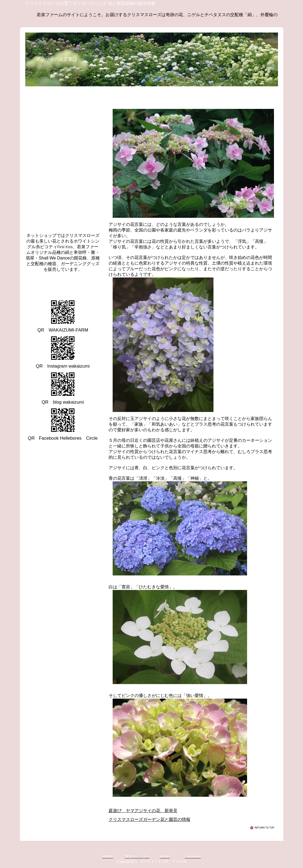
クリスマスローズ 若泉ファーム (74, 285)
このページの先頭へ (263, 828)
